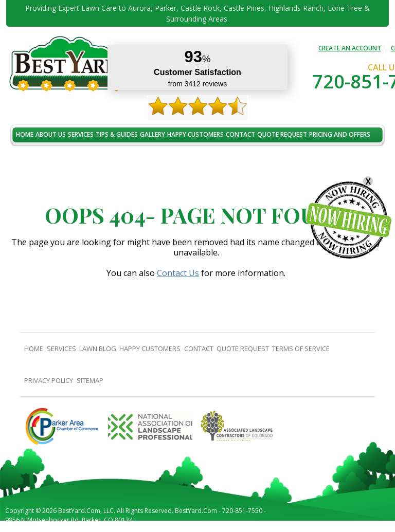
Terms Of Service (301, 348)
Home (25, 134)
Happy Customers (195, 134)
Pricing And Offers (340, 134)
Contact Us (178, 273)
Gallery (152, 134)
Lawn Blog (98, 348)
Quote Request (282, 134)
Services (81, 134)
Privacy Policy (49, 380)
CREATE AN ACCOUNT (350, 48)
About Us (51, 134)
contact (240, 134)
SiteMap (90, 380)
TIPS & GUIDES (117, 134)
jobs (23, 157)
